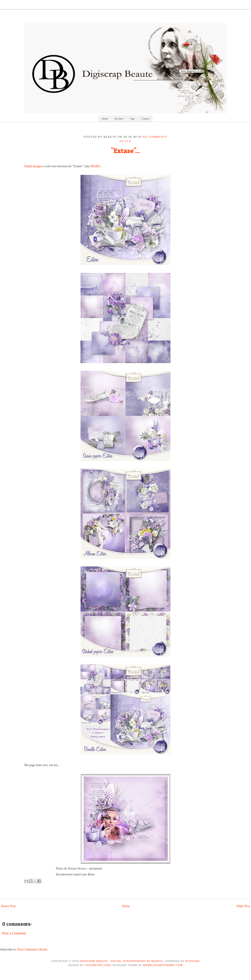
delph (126, 141)
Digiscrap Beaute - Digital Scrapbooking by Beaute (121, 961)
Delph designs (33, 166)
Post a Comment (14, 933)
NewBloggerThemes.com (163, 965)
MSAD (95, 166)
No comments (155, 137)
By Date (119, 119)
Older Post (243, 906)
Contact (146, 119)
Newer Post (8, 906)
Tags (132, 119)
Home (105, 119)
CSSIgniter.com (97, 965)
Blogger (193, 961)
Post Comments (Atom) (32, 949)
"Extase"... (126, 151)
